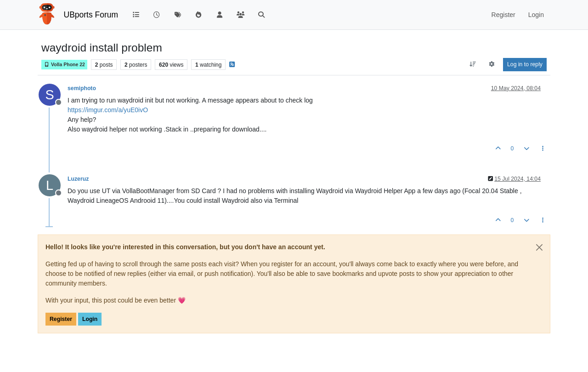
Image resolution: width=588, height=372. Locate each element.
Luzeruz (78, 179)
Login (90, 319)
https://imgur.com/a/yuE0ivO (108, 110)
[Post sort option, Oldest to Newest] (472, 64)
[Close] (539, 247)
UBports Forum (91, 15)
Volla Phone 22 (64, 65)
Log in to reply (525, 64)
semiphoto (82, 88)
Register (61, 319)
